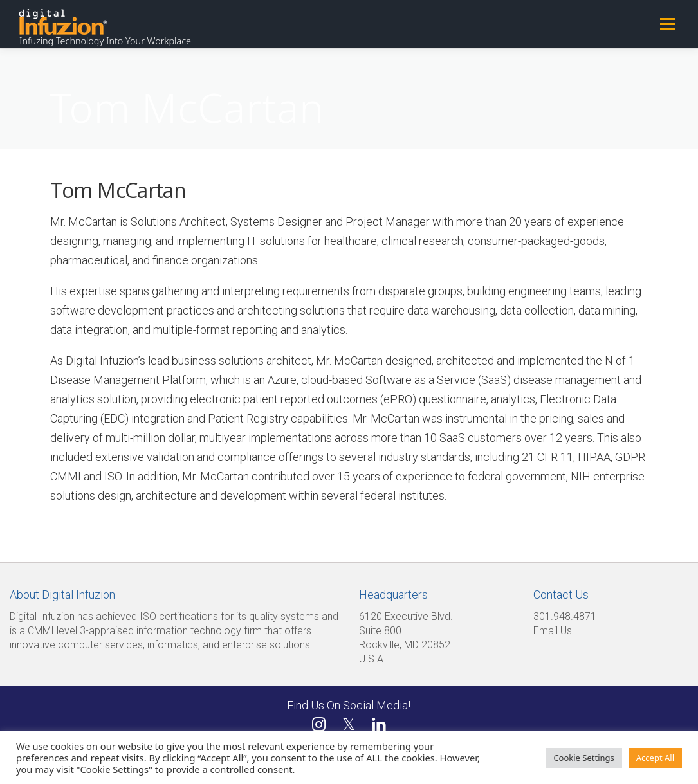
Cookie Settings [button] (583, 758)
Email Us (553, 631)
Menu (667, 24)
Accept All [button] (655, 758)
